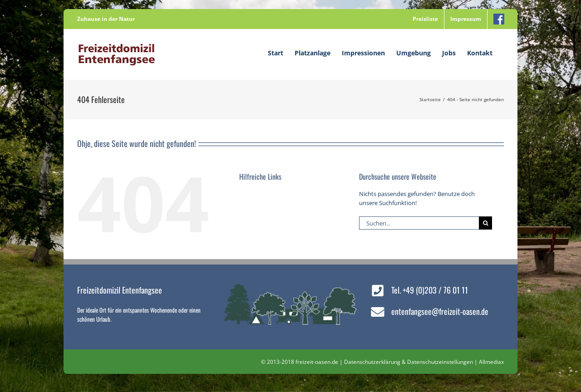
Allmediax (491, 362)
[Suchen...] (419, 223)
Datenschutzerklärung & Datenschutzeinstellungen (409, 362)
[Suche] (485, 223)
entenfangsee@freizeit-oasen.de (440, 311)
